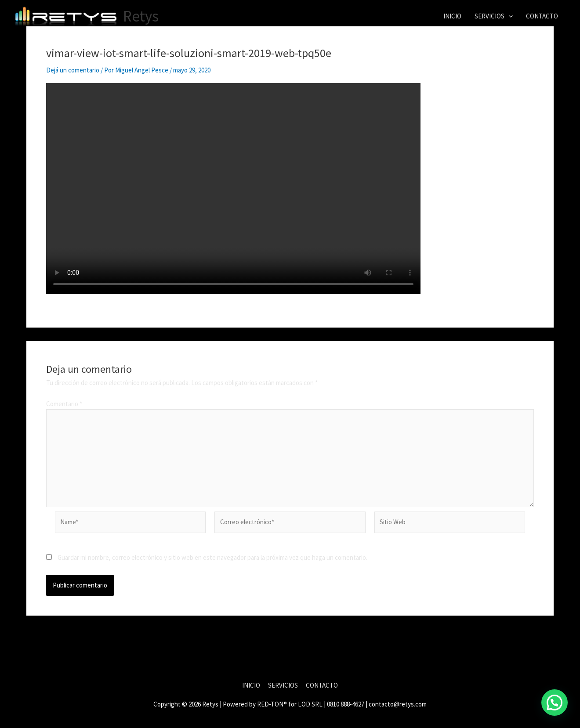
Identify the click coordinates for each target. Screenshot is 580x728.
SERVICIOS (494, 16)
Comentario (64, 404)
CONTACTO (542, 16)
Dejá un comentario (73, 70)
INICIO (452, 16)
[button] (509, 16)
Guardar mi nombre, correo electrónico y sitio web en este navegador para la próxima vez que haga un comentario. (212, 557)
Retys (141, 16)
